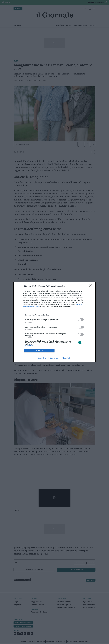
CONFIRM (39, 350)
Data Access (54, 358)
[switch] (81, 320)
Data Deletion (42, 358)
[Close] (91, 286)
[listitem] (54, 315)
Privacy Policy (66, 358)
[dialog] (54, 322)
